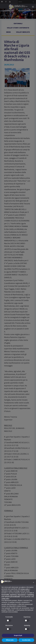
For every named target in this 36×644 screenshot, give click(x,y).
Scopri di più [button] (18, 635)
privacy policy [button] (25, 589)
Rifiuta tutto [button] (10, 640)
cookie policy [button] (5, 599)
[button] (34, 582)
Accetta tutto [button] (26, 640)
